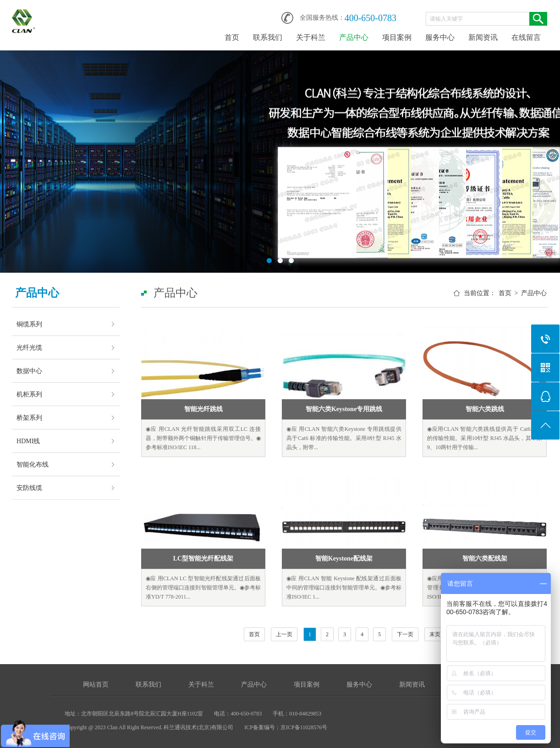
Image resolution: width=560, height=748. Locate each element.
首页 (232, 37)
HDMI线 (28, 441)
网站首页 (96, 685)
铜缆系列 (29, 324)
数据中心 (29, 371)
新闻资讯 (483, 37)
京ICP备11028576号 (304, 727)
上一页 (284, 634)
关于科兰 (311, 37)
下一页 (405, 634)
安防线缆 (29, 488)
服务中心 (440, 37)
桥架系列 (29, 418)
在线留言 (526, 37)
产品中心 (354, 37)
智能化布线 (33, 464)
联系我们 (268, 37)
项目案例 (397, 37)
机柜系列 (29, 394)
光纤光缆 (29, 347)
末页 (435, 634)
